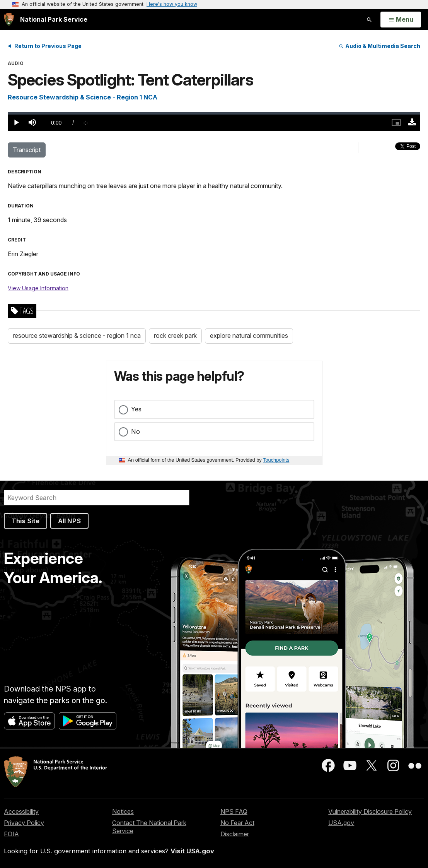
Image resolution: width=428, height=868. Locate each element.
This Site (26, 521)
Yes (136, 409)
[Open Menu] (401, 20)
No (136, 431)
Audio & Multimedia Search (379, 46)
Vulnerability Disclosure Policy (370, 812)
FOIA (11, 834)
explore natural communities (249, 336)
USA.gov (341, 823)
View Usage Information (38, 288)
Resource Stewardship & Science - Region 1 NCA (83, 97)
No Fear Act (237, 823)
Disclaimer (235, 834)
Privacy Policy (24, 823)
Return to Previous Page (48, 46)
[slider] (214, 113)
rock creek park (175, 336)
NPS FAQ (234, 812)
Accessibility (21, 812)
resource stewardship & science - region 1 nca (77, 336)
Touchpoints (276, 460)
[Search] (97, 498)
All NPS (69, 521)
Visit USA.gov (192, 851)
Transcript (27, 150)
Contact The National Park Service (149, 827)
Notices (123, 812)
